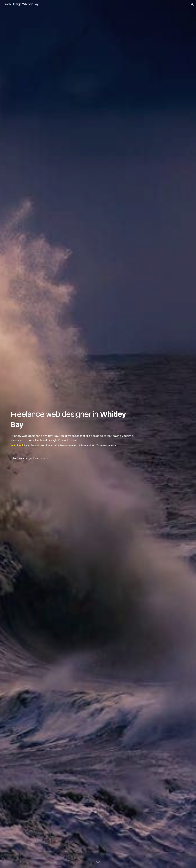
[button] (192, 4)
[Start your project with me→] (30, 458)
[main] (75, 419)
